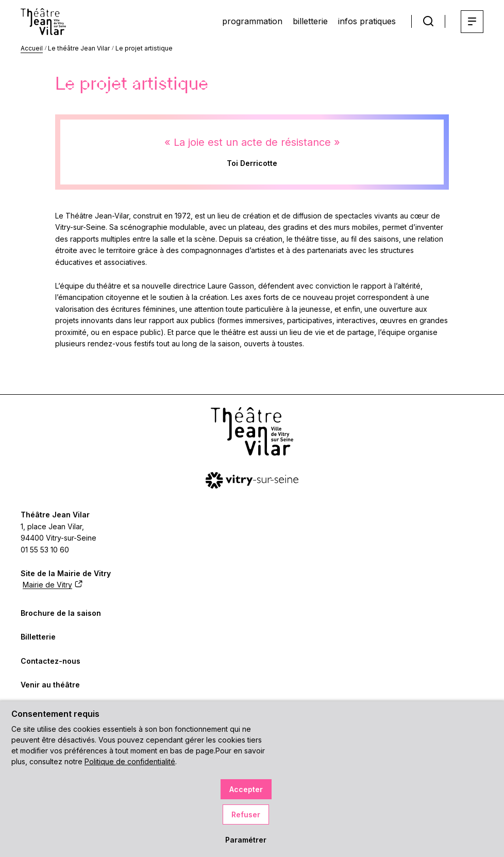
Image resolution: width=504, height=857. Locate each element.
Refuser (246, 814)
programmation (252, 21)
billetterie (310, 21)
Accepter (246, 789)
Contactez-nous (51, 661)
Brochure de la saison (61, 613)
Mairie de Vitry (53, 585)
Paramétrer (246, 840)
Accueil (32, 48)
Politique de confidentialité (130, 761)
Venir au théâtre (50, 685)
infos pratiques (367, 21)
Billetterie (38, 637)
